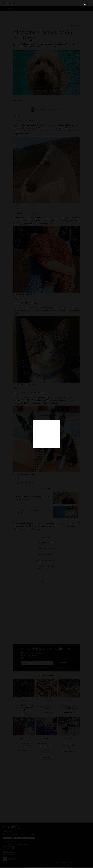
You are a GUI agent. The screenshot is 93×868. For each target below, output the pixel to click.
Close (86, 5)
